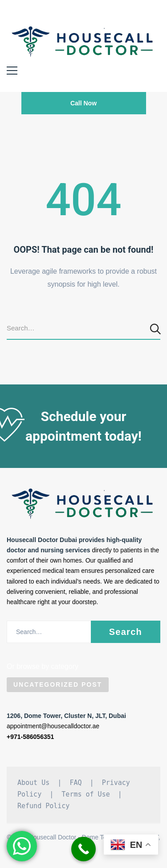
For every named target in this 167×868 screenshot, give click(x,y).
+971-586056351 (30, 737)
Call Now (83, 103)
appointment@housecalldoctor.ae (53, 726)
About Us (33, 783)
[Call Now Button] (83, 849)
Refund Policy (43, 806)
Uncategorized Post (58, 684)
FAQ (75, 783)
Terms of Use (86, 794)
